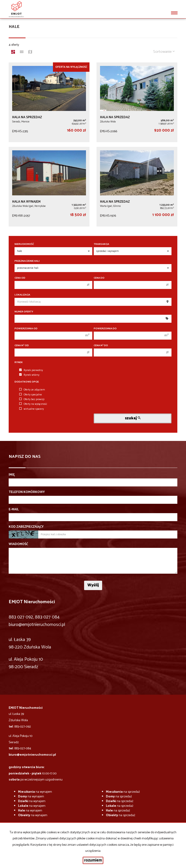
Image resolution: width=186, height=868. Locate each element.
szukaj (133, 418)
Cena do (99, 278)
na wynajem (35, 792)
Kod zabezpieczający (26, 527)
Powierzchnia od (26, 329)
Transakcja (101, 244)
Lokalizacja (22, 295)
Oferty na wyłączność (33, 404)
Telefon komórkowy (27, 492)
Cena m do (101, 346)
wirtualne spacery (32, 409)
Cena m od (22, 346)
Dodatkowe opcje (27, 382)
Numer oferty (24, 312)
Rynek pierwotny (31, 370)
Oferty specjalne (31, 395)
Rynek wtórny (29, 375)
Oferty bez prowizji (32, 399)
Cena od (20, 278)
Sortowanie (164, 52)
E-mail (14, 510)
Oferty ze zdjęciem (32, 390)
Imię (12, 475)
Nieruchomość (24, 244)
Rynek (19, 362)
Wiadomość (18, 544)
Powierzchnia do (105, 329)
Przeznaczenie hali (27, 261)
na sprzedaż (123, 792)
